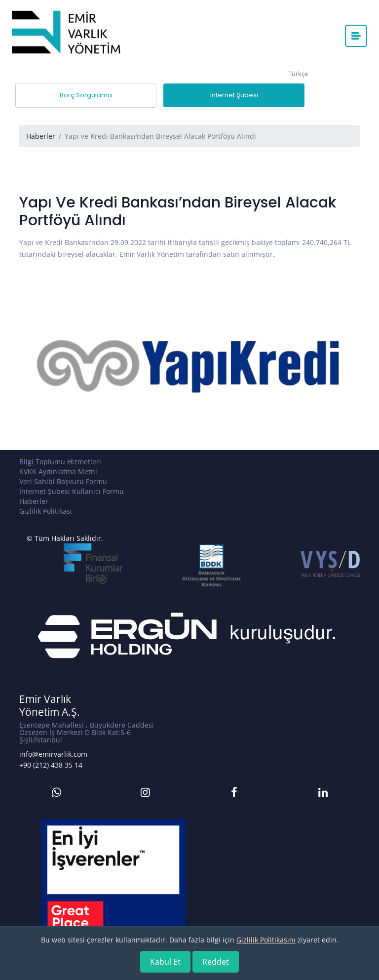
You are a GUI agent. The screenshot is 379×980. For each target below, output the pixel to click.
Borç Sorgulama (86, 95)
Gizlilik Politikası (46, 511)
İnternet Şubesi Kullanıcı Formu (72, 491)
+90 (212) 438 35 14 (51, 765)
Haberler (41, 136)
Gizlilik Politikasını (266, 940)
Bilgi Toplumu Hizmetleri (60, 462)
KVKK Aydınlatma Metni (58, 471)
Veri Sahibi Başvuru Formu (63, 481)
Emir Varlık (45, 699)
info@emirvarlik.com (53, 754)
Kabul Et (165, 962)
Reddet (216, 962)
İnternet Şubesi (234, 95)
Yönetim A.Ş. (50, 712)
